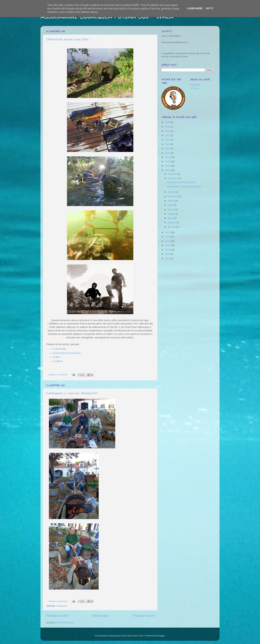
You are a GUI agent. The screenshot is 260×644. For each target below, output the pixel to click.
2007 (168, 254)
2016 (168, 157)
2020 (168, 140)
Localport (58, 361)
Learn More (195, 8)
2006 (168, 258)
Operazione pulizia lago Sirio (67, 39)
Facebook (195, 84)
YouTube (195, 88)
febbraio (172, 223)
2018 (168, 148)
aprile (171, 218)
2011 (168, 237)
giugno (171, 209)
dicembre (173, 174)
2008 (168, 250)
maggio (172, 214)
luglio (171, 205)
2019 (168, 144)
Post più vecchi (144, 616)
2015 (168, 161)
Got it (210, 8)
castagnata (62, 606)
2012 (168, 232)
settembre (173, 196)
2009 (168, 245)
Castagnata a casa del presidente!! (72, 393)
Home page (100, 616)
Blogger (161, 636)
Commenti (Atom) (65, 623)
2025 (168, 122)
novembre (173, 178)
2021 (168, 135)
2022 (168, 131)
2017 (168, 153)
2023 (168, 127)
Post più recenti (57, 616)
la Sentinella (59, 349)
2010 (168, 241)
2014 (168, 166)
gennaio (172, 227)
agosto (171, 201)
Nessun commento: (59, 375)
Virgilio (56, 357)
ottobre (171, 192)
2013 (168, 170)
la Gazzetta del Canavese (67, 353)
